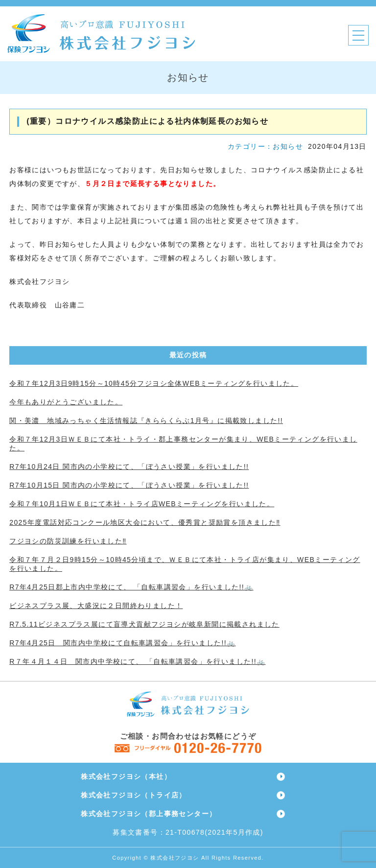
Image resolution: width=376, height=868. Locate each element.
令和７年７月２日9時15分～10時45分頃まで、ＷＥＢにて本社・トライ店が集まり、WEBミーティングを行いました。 (185, 564)
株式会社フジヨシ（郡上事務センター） (149, 814)
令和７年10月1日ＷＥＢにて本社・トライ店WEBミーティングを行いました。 (142, 504)
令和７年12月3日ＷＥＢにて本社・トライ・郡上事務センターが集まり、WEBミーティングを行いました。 (183, 444)
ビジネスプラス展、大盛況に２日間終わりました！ (96, 606)
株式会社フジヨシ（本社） (126, 776)
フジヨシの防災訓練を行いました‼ (68, 541)
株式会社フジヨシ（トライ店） (134, 795)
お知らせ (288, 146)
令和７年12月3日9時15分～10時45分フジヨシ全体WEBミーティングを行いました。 (154, 383)
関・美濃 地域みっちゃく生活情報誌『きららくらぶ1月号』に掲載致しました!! (146, 421)
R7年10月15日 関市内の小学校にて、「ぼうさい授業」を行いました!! (129, 485)
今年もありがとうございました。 (66, 402)
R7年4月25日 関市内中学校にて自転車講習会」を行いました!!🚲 (122, 643)
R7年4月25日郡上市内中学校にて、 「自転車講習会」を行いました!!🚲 (131, 587)
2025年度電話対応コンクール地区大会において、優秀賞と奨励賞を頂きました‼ (145, 522)
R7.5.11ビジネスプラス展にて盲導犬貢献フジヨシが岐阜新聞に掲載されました (144, 624)
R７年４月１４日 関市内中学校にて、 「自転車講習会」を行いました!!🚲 (137, 661)
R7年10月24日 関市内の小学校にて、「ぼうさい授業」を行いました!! (129, 467)
